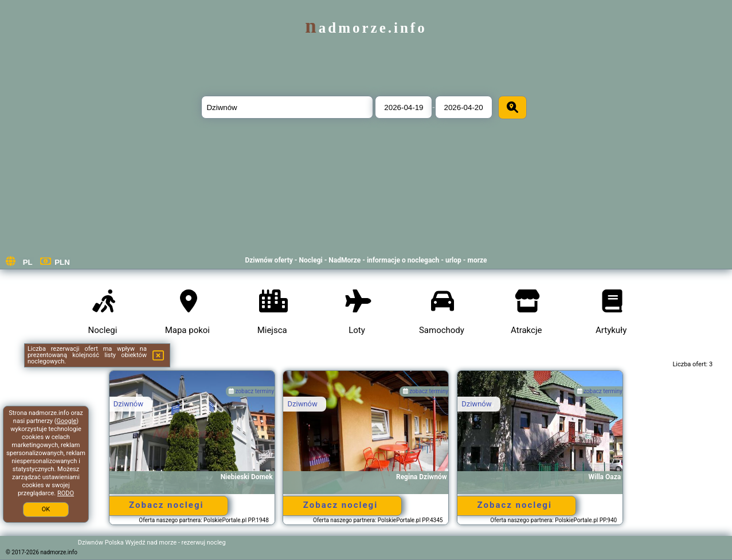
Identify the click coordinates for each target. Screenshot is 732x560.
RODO (66, 493)
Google (67, 421)
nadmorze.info (366, 28)
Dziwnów (128, 404)
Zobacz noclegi (166, 505)
